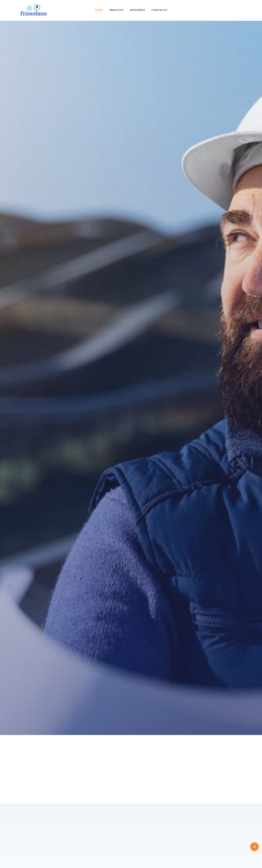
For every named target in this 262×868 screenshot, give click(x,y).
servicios (116, 10)
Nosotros (137, 10)
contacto (159, 10)
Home (99, 10)
